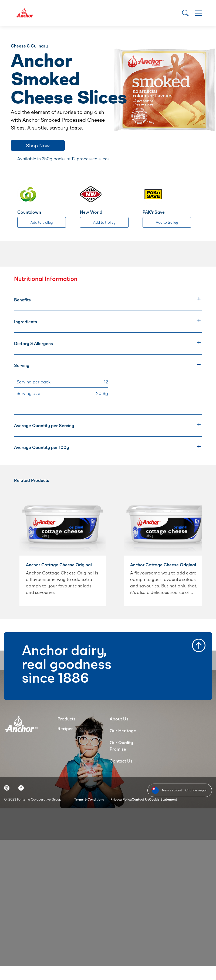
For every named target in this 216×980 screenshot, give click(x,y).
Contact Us (121, 761)
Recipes (65, 728)
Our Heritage (123, 731)
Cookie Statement (163, 799)
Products (67, 719)
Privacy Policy (121, 799)
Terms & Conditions (89, 799)
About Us (119, 719)
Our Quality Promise (121, 746)
